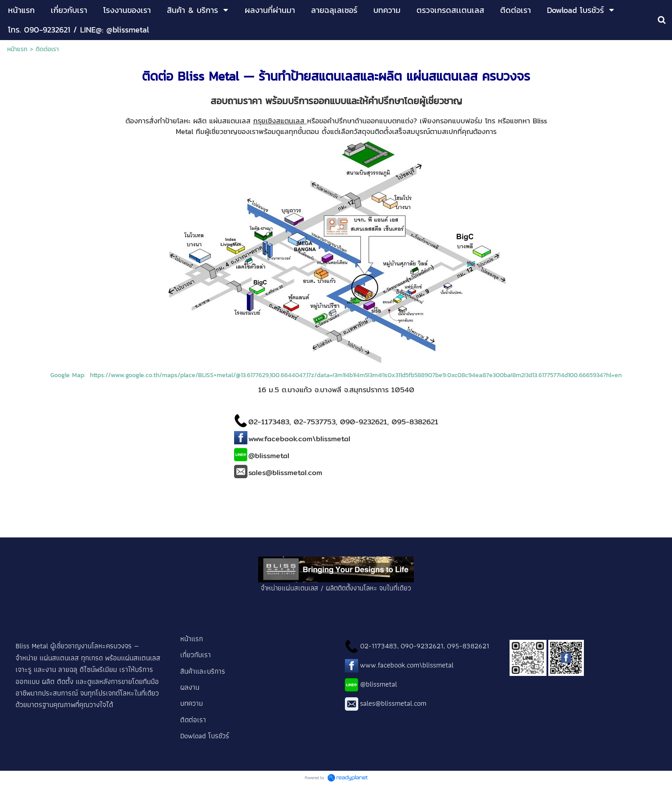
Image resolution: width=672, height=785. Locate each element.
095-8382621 (468, 646)
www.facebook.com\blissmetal (407, 665)
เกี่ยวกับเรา (196, 655)
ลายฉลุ (68, 669)
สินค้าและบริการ (204, 671)
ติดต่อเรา (194, 720)
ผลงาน (190, 687)
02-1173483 (379, 646)
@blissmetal (379, 684)
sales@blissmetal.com (393, 703)
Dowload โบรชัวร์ (205, 736)
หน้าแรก (17, 49)
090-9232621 (422, 646)
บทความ (192, 703)
